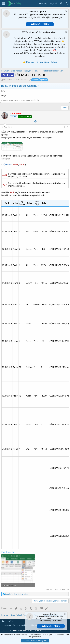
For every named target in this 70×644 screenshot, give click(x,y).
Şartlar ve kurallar (20, 625)
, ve (17, 594)
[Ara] (67, 4)
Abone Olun (40, 24)
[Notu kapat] (66, 12)
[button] (4, 4)
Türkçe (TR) (8, 621)
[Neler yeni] (61, 4)
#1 (68, 127)
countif (35, 80)
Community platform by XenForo (24, 631)
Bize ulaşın (6, 625)
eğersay (43, 80)
